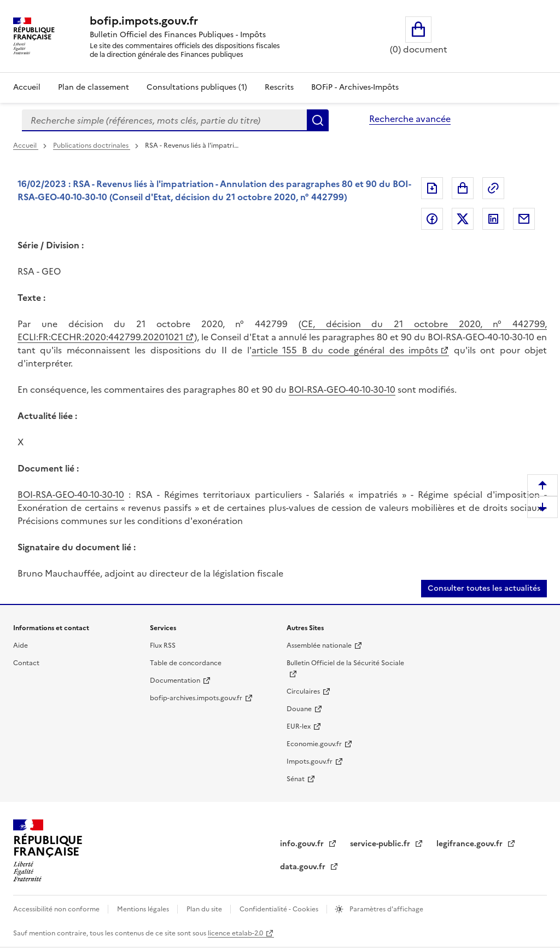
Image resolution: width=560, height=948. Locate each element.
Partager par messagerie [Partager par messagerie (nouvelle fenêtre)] (524, 219)
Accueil (27, 87)
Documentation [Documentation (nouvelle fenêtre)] (175, 681)
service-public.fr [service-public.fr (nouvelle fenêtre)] (381, 844)
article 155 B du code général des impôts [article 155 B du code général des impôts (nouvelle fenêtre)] (345, 350)
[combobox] (164, 120)
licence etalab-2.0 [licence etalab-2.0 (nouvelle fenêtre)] (235, 933)
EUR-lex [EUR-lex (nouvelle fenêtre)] (299, 726)
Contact (26, 663)
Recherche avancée (410, 119)
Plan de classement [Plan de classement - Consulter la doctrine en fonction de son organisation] (94, 87)
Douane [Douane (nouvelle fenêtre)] (299, 709)
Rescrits (279, 87)
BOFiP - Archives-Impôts (355, 87)
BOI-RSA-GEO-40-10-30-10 (342, 389)
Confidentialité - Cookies (280, 909)
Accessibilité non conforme (57, 909)
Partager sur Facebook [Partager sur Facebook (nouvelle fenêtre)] (432, 219)
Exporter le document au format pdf (432, 188)
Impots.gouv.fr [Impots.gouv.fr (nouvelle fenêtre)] (310, 761)
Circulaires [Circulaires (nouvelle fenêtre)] (303, 691)
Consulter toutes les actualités (484, 588)
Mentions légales (144, 909)
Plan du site (205, 909)
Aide (21, 645)
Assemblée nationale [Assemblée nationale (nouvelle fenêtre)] (319, 645)
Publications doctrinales (92, 146)
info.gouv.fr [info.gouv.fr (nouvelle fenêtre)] (303, 844)
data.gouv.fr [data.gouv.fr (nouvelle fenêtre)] (304, 867)
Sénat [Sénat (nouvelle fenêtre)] (296, 779)
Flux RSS (163, 645)
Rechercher (318, 120)
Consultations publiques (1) (197, 87)
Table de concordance (186, 663)
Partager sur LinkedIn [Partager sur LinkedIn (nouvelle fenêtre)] (493, 219)
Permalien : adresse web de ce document (493, 188)
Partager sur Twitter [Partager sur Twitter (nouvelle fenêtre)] (463, 219)
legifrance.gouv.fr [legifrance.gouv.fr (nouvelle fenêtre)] (471, 844)
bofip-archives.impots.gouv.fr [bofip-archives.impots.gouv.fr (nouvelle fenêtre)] (196, 698)
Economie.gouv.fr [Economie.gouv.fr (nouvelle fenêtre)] (314, 744)
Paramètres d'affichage (386, 909)
